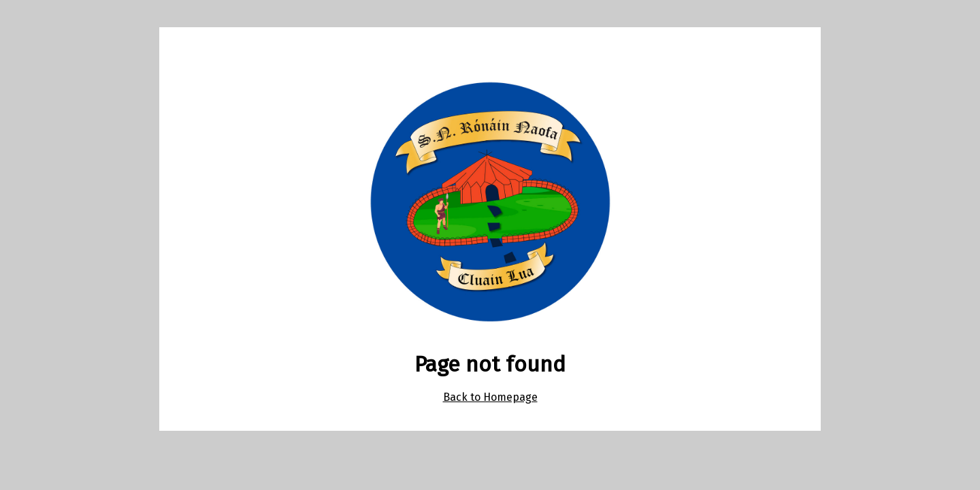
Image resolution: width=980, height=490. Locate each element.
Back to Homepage (490, 397)
